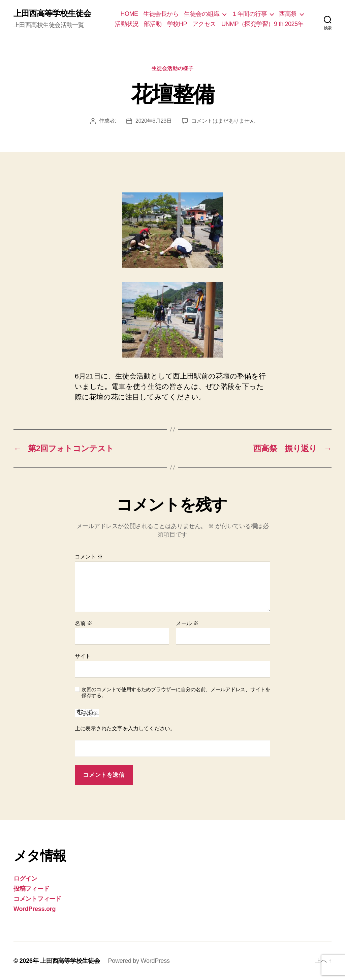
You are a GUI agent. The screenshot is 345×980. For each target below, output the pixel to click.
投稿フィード (31, 889)
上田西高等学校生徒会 (52, 13)
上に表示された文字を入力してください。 (125, 728)
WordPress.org (35, 909)
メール (187, 623)
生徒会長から (161, 14)
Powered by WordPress (139, 961)
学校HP (177, 24)
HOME (129, 14)
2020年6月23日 (154, 121)
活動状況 (127, 24)
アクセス (204, 24)
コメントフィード (37, 899)
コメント (89, 557)
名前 (83, 623)
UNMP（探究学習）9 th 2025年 (262, 24)
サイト (83, 656)
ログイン (25, 879)
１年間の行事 (249, 14)
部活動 (153, 24)
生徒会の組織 (202, 14)
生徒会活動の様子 (172, 68)
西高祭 (288, 14)
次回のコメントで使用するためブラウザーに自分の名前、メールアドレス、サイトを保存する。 (176, 693)
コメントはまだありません (223, 121)
